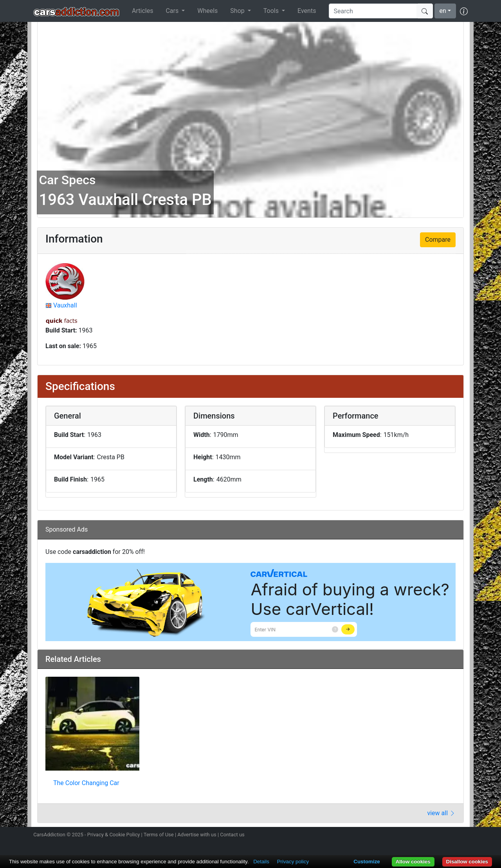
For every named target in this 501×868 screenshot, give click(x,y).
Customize (367, 862)
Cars (173, 11)
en (443, 11)
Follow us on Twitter (422, 836)
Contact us (232, 835)
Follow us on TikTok (449, 836)
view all (441, 813)
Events (307, 11)
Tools (272, 11)
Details (261, 862)
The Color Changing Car (86, 783)
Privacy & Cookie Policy (114, 835)
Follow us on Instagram (408, 836)
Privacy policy (293, 862)
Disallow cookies (467, 862)
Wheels (207, 11)
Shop (238, 11)
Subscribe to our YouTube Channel (463, 836)
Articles (142, 11)
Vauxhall (65, 305)
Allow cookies (413, 862)
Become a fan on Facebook (436, 836)
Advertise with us (197, 835)
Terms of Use (159, 835)
